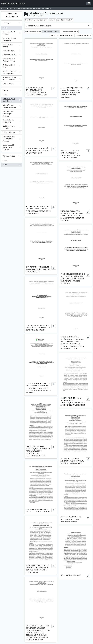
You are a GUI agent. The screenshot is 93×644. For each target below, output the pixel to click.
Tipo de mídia (9, 156)
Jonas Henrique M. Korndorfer (12, 39)
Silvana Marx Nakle (12, 55)
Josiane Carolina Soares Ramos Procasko (12, 139)
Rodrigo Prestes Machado (12, 127)
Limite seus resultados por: (12, 15)
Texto (12, 165)
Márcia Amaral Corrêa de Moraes (12, 106)
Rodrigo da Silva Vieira (12, 66)
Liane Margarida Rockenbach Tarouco (12, 147)
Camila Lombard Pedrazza (12, 33)
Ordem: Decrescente (83, 35)
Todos (5, 28)
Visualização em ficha (51, 32)
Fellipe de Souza (12, 51)
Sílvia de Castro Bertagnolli (12, 121)
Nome (6, 90)
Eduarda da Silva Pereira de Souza (12, 60)
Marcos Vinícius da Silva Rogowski (12, 72)
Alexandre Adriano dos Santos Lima (12, 79)
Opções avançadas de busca (39, 26)
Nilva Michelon (12, 84)
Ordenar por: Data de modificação (61, 35)
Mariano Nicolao (12, 133)
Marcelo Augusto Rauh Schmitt (12, 100)
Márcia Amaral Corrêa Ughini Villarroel (12, 114)
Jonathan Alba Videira (12, 46)
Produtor (7, 23)
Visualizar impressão (33, 32)
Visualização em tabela (69, 32)
